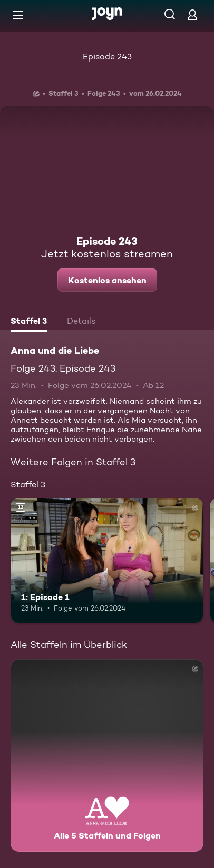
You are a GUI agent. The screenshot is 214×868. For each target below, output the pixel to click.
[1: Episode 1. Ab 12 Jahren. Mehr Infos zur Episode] (107, 561)
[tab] (29, 322)
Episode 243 (107, 57)
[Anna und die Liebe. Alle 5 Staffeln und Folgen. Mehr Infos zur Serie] (107, 755)
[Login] (192, 14)
